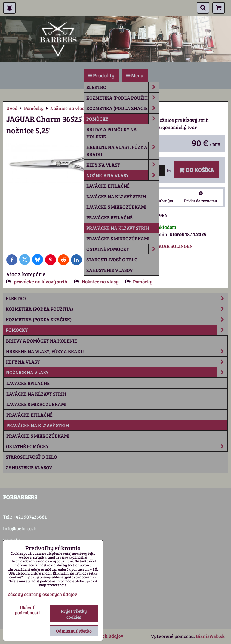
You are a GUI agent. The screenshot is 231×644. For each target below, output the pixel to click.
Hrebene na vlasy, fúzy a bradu (123, 151)
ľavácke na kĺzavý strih (116, 196)
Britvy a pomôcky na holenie (112, 133)
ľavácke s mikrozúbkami (116, 207)
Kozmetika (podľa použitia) (123, 98)
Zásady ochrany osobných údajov (42, 594)
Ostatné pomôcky (123, 249)
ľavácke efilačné (108, 186)
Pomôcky (123, 119)
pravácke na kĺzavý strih (118, 228)
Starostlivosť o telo (112, 259)
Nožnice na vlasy (123, 175)
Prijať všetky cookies (74, 614)
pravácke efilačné (109, 217)
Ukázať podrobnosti (27, 610)
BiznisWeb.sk (210, 636)
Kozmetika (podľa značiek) (123, 108)
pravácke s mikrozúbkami (118, 238)
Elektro (123, 87)
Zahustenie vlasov (109, 270)
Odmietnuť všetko (74, 631)
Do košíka (197, 170)
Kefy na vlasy (123, 165)
